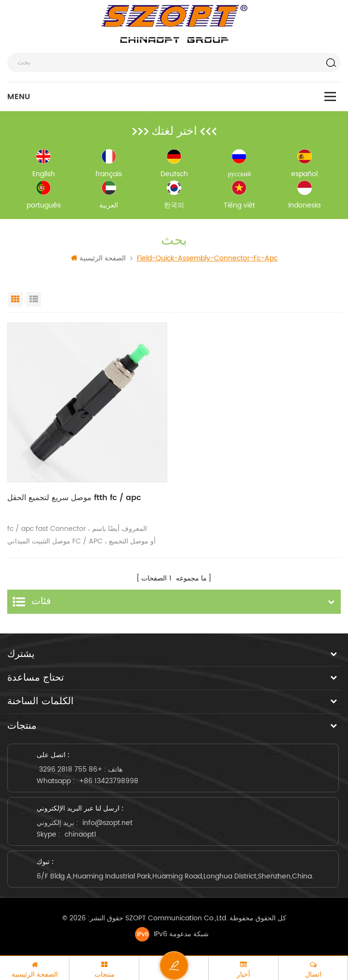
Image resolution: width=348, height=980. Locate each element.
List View (34, 299)
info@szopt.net (107, 823)
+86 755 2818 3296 (71, 769)
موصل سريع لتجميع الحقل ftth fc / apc (74, 498)
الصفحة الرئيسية (98, 258)
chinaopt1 (80, 834)
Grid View (15, 299)
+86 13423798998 (109, 781)
